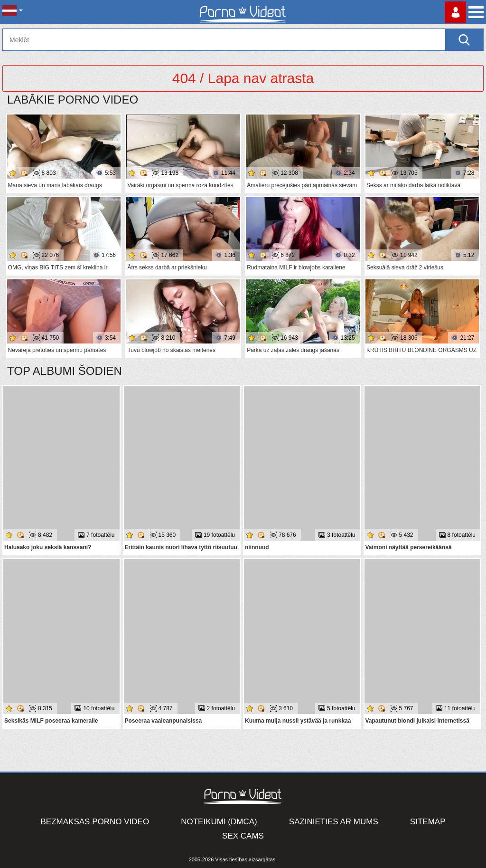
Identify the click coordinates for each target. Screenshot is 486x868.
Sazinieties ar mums (334, 822)
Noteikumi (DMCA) (219, 822)
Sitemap (428, 822)
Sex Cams (243, 836)
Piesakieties (455, 12)
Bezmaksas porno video (95, 822)
